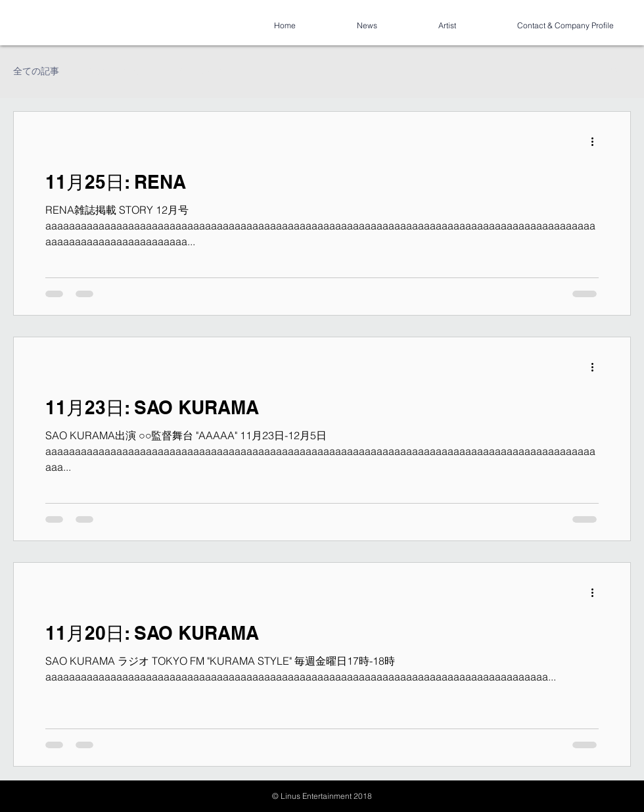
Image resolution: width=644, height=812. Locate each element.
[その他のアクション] (597, 141)
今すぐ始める (113, 71)
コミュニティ (195, 71)
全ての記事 (36, 71)
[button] (614, 73)
